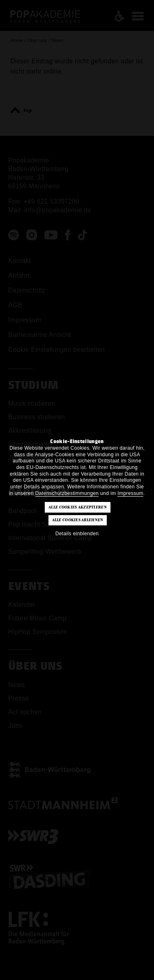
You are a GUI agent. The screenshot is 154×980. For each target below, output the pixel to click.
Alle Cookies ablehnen (78, 520)
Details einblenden (77, 534)
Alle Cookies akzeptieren (78, 507)
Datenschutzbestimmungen (67, 493)
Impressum (130, 493)
